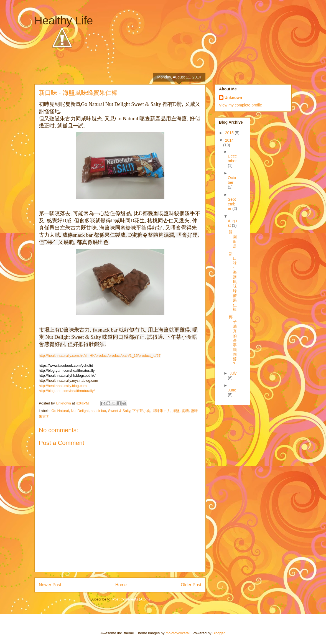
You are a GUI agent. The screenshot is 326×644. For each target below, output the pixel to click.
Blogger (218, 633)
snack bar (98, 411)
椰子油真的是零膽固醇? (233, 340)
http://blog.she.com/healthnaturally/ (67, 391)
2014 (229, 140)
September (232, 204)
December (232, 158)
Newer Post (50, 585)
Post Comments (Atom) (131, 599)
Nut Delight (80, 411)
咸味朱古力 (161, 411)
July (233, 373)
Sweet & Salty (119, 411)
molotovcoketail (178, 633)
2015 (230, 133)
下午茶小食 (141, 411)
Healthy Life (64, 21)
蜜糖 (185, 411)
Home (121, 585)
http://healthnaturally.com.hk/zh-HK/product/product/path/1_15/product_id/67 (100, 356)
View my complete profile (240, 105)
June (232, 390)
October (232, 180)
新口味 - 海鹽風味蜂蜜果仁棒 (233, 282)
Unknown (233, 98)
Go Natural (60, 411)
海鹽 (176, 411)
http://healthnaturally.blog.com (63, 386)
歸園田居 (233, 239)
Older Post (191, 585)
